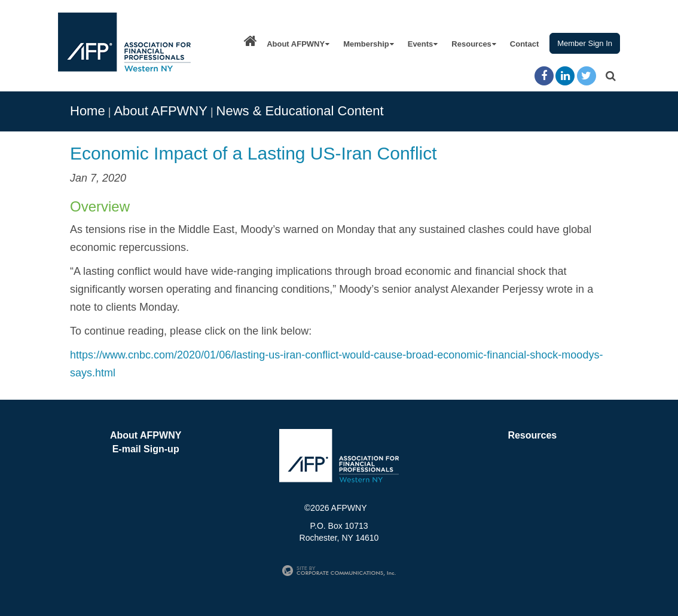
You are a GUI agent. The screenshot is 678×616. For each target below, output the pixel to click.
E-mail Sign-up (146, 449)
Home (88, 111)
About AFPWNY (298, 44)
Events (423, 44)
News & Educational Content (300, 111)
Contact (524, 44)
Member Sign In (585, 43)
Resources (474, 44)
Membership (369, 44)
